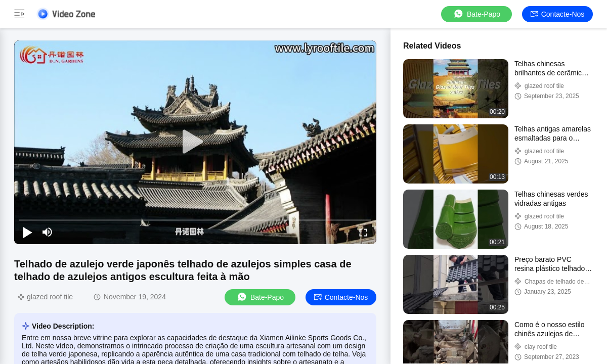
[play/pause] (27, 232)
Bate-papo (476, 14)
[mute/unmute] (48, 232)
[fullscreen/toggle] (363, 232)
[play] (195, 142)
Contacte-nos (558, 14)
